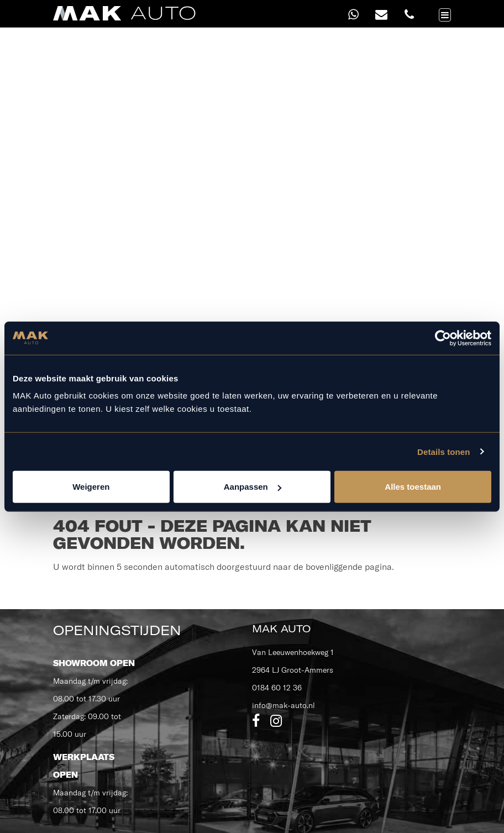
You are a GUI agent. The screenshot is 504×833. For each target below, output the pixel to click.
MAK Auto (281, 629)
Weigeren (91, 487)
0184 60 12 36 (277, 688)
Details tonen (443, 451)
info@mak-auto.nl (283, 705)
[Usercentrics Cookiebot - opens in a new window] (443, 338)
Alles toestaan (413, 487)
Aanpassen (253, 487)
